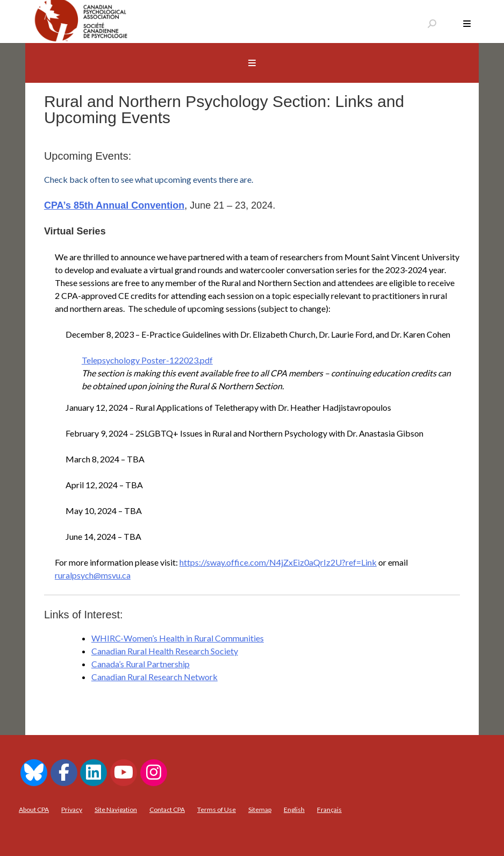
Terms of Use (217, 809)
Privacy (72, 809)
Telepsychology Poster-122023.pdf (147, 360)
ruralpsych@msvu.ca (93, 575)
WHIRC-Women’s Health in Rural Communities (178, 638)
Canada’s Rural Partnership (141, 664)
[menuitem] (294, 810)
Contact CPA (167, 809)
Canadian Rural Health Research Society (165, 651)
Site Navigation (116, 809)
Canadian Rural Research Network (154, 677)
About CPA (34, 809)
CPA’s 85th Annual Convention (114, 205)
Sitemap (260, 809)
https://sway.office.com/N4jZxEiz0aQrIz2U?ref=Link (278, 562)
